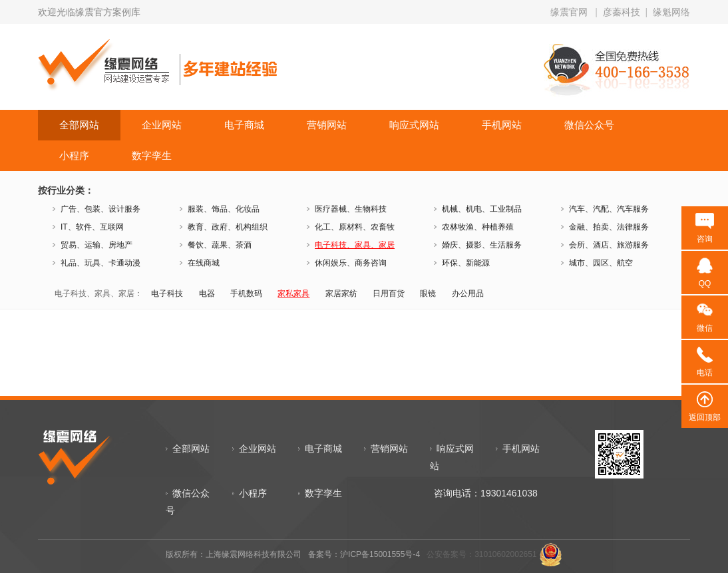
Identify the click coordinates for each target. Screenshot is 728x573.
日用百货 (389, 293)
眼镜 (428, 293)
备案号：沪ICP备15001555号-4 (364, 554)
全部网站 (79, 125)
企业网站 (162, 125)
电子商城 (244, 125)
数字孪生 (152, 155)
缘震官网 (569, 12)
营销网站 (327, 125)
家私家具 (293, 293)
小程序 (74, 155)
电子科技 (167, 293)
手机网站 (502, 125)
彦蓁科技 (622, 12)
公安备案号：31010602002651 (481, 554)
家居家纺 (341, 293)
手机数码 (246, 293)
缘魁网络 (671, 12)
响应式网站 (414, 125)
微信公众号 (589, 125)
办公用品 (468, 293)
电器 (207, 293)
